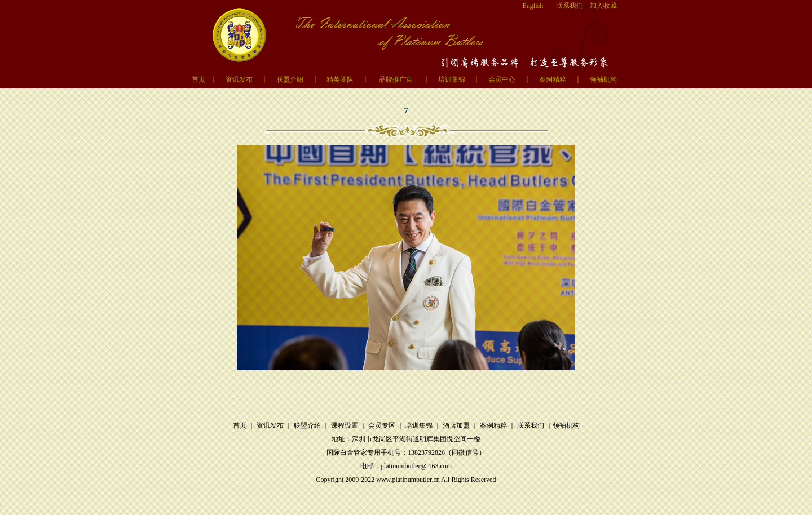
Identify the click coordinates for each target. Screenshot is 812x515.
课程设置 (345, 425)
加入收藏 (603, 6)
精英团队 (340, 79)
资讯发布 (239, 79)
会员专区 (382, 425)
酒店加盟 (456, 425)
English (533, 6)
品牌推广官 (396, 79)
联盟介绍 (290, 79)
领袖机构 (603, 79)
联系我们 (570, 6)
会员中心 (502, 79)
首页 (198, 79)
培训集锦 (452, 79)
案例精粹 (553, 79)
